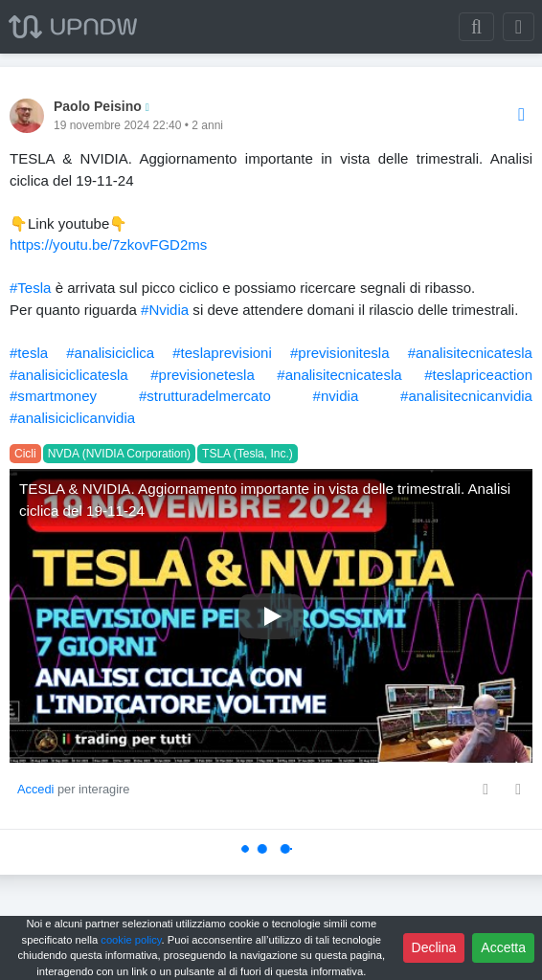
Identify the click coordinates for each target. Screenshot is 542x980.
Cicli (25, 454)
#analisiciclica (110, 353)
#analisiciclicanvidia (72, 418)
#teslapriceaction (478, 375)
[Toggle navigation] (519, 27)
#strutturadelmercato (205, 396)
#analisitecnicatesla (470, 353)
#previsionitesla (340, 353)
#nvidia (336, 396)
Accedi (35, 789)
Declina (434, 947)
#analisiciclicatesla (69, 375)
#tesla (29, 353)
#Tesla (30, 288)
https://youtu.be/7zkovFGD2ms (108, 245)
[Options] (521, 115)
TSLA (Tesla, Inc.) (248, 454)
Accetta (503, 947)
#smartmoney (53, 396)
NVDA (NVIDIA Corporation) (119, 454)
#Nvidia (165, 310)
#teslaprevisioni (222, 353)
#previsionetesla (203, 375)
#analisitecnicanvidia (466, 396)
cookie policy (131, 940)
